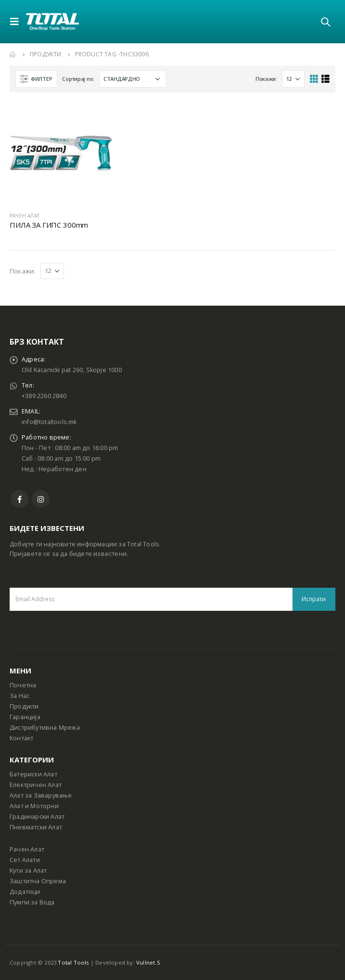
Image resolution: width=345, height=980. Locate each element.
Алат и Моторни (34, 806)
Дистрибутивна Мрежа (45, 728)
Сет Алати (25, 860)
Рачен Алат (27, 849)
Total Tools (73, 962)
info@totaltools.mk (49, 422)
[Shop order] (133, 79)
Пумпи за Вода (32, 902)
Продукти (24, 706)
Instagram (41, 499)
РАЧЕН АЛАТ (25, 216)
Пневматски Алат (36, 827)
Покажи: (266, 79)
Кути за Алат (28, 870)
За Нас (19, 696)
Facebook (19, 499)
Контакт (21, 738)
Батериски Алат (33, 774)
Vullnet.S (148, 962)
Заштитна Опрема (38, 881)
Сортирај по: (78, 79)
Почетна (23, 685)
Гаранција (25, 717)
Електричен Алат (36, 785)
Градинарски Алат (37, 817)
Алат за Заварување (41, 795)
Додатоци (25, 892)
